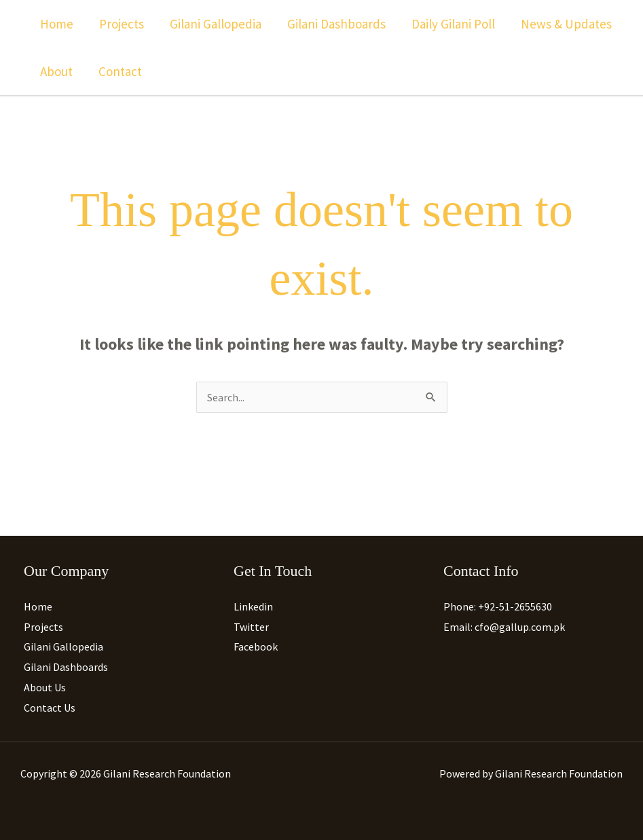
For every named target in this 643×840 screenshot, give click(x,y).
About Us (45, 687)
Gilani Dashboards (336, 24)
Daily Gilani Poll (453, 24)
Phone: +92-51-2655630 (498, 606)
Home (57, 24)
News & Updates (566, 24)
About (56, 71)
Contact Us (50, 708)
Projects (122, 24)
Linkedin (253, 606)
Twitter (251, 627)
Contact (120, 71)
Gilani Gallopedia (216, 24)
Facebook (256, 646)
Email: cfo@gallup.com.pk (504, 627)
